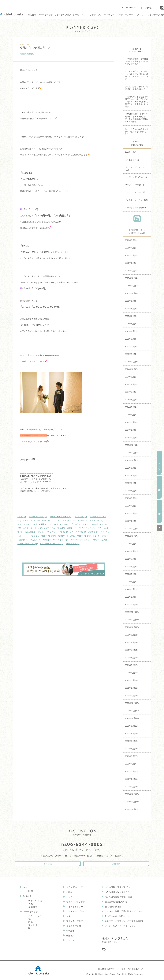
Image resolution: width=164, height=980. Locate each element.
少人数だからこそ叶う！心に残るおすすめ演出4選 (136, 88)
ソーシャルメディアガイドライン (119, 928)
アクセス (149, 8)
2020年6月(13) (131, 749)
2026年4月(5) (131, 248)
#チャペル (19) (67, 524)
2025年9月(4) (131, 301)
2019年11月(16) (132, 802)
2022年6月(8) (131, 567)
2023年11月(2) (131, 453)
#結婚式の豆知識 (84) (38, 517)
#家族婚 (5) (93, 532)
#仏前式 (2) (35, 540)
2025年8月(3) (131, 309)
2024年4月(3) (131, 415)
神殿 (31, 903)
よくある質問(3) (132, 160)
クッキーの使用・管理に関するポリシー (122, 912)
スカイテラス (35, 916)
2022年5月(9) (131, 574)
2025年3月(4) (131, 339)
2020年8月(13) (131, 733)
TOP (25, 887)
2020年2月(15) (131, 779)
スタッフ (69, 918)
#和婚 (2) (47, 540)
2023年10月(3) (131, 460)
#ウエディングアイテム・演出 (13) (50, 528)
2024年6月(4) (131, 400)
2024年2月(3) (131, 430)
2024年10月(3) (131, 369)
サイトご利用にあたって (132, 970)
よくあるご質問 (72, 928)
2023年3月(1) (131, 513)
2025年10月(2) (131, 293)
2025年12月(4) (131, 278)
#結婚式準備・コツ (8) (34, 532)
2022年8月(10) (131, 551)
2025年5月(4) (131, 324)
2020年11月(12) (132, 711)
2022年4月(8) (131, 582)
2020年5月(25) (131, 756)
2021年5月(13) (131, 665)
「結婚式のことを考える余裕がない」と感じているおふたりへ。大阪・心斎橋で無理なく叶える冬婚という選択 (136, 102)
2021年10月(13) (132, 627)
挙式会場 (28, 896)
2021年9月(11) (131, 635)
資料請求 (59, 864)
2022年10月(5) (131, 536)
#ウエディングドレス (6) (57, 532)
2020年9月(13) (131, 726)
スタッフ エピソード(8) (135, 192)
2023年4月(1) (131, 506)
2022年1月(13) (131, 604)
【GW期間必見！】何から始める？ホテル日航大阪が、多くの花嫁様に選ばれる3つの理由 (136, 118)
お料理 (68, 892)
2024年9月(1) (131, 377)
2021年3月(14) (131, 680)
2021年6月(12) (131, 658)
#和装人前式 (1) (73, 544)
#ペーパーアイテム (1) (81, 540)
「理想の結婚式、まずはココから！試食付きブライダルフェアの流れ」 (136, 61)
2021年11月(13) (132, 620)
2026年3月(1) (131, 255)
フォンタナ (34, 925)
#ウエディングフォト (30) (59, 520)
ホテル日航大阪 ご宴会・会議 (117, 897)
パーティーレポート (74, 912)
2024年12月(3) (131, 362)
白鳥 (31, 922)
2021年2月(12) (131, 688)
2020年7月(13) (131, 741)
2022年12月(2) (131, 529)
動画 (31, 891)
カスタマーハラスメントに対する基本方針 (123, 923)
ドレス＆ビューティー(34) (136, 200)
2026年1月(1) (131, 271)
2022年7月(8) (131, 559)
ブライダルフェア (73, 887)
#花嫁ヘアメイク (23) (49, 524)
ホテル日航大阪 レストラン (116, 892)
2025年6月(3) (131, 316)
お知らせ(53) (130, 152)
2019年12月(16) (132, 794)
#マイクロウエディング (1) (52, 544)
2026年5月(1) (131, 240)
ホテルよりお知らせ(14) (135, 208)
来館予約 (105, 864)
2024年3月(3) (131, 422)
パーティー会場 (31, 912)
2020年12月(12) (132, 703)
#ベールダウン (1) (61, 540)
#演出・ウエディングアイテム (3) (85, 536)
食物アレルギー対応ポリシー (116, 918)
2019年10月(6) (131, 809)
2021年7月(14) (131, 650)
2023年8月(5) (131, 475)
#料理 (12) (72, 528)
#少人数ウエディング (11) (90, 528)
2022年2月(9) (131, 597)
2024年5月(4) (131, 407)
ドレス (68, 897)
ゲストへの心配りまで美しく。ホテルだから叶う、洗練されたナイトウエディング (136, 75)
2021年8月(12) (131, 642)
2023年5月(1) (131, 498)
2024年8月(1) (131, 384)
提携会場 (33, 907)
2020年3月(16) (131, 771)
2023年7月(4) (131, 483)
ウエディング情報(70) (134, 185)
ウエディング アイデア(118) (135, 169)
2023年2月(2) (131, 521)
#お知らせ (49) (81, 517)
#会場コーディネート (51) (61, 517)
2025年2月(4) (131, 346)
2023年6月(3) (131, 491)
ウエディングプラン (74, 902)
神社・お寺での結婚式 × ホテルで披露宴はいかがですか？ (137, 132)
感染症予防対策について (114, 902)
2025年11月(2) (131, 286)
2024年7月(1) (131, 392)
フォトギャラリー (73, 907)
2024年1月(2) (131, 438)
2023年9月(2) (131, 468)
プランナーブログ (82, 29)
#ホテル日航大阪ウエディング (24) (88, 520)
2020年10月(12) (132, 718)
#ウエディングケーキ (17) (87, 524)
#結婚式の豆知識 (27, 54)
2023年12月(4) (131, 445)
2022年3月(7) (131, 589)
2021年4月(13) (131, 673)
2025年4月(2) (131, 331)
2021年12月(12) (132, 612)
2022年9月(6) (131, 544)
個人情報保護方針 (111, 907)
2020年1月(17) (131, 787)
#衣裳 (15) (28, 528)
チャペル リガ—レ (37, 900)
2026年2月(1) (131, 263)
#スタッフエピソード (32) (35, 520)
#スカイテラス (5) (78, 532)
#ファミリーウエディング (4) (43, 536)
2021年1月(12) (131, 696)
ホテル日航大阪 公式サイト (116, 887)
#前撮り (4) (63, 536)
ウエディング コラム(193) (136, 177)
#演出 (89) (22, 517)
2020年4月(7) (131, 764)
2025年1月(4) (131, 354)
